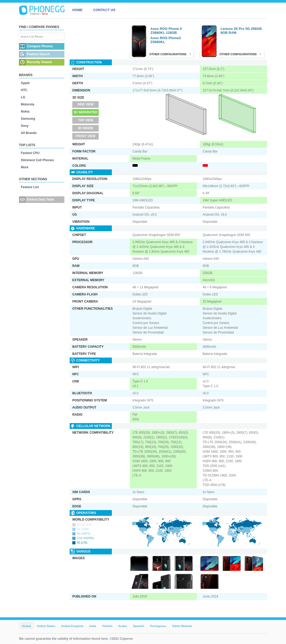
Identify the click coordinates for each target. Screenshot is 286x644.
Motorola (28, 104)
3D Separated (86, 112)
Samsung (28, 119)
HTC (24, 90)
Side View (85, 104)
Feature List (30, 187)
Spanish (139, 626)
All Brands (29, 133)
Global (26, 626)
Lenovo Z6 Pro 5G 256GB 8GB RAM (241, 31)
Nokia (25, 112)
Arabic (123, 626)
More (25, 167)
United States (46, 626)
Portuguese (158, 626)
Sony (25, 126)
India (93, 626)
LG (23, 97)
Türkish (107, 626)
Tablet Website (182, 626)
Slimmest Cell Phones (37, 160)
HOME (77, 10)
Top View (85, 120)
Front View (85, 136)
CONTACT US (104, 10)
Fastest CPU (30, 153)
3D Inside (86, 128)
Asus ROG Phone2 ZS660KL (166, 40)
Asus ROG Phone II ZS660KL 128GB (166, 31)
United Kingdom (72, 626)
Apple (25, 83)
